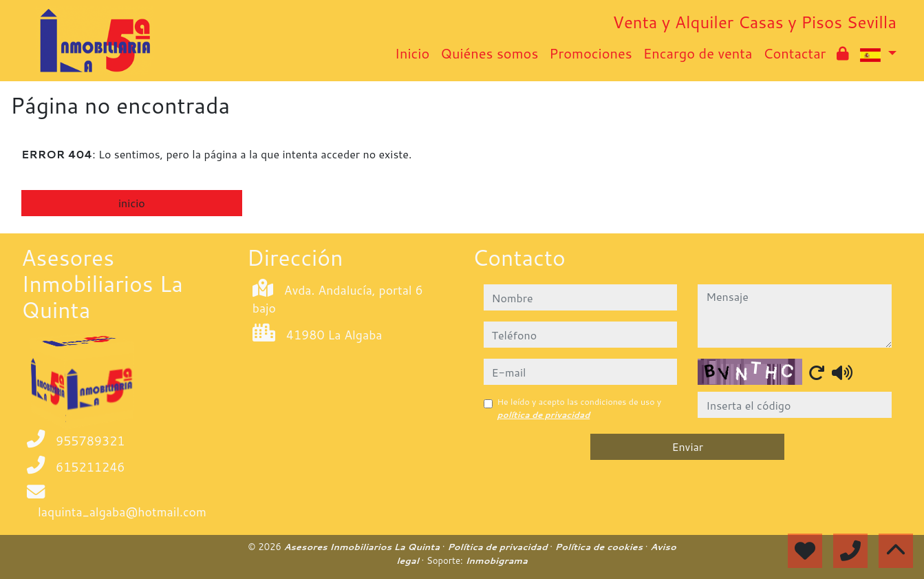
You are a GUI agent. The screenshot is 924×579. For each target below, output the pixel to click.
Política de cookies (600, 547)
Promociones (590, 53)
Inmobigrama (496, 560)
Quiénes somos (489, 53)
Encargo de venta (698, 53)
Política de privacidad (498, 547)
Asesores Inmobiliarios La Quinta (363, 547)
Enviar (687, 446)
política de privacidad (544, 415)
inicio (132, 203)
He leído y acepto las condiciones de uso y (580, 408)
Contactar (794, 53)
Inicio (412, 53)
